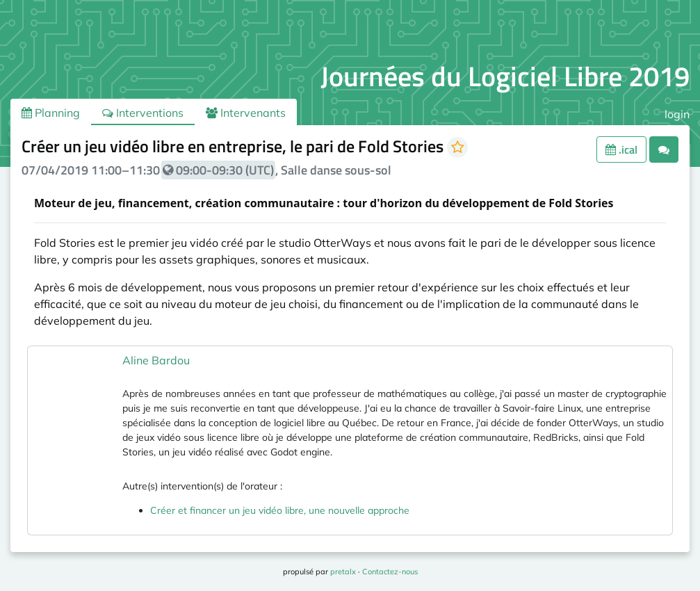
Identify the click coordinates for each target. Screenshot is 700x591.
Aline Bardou (156, 360)
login (677, 114)
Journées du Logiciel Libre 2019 (505, 76)
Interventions (143, 113)
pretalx (343, 572)
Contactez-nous (390, 572)
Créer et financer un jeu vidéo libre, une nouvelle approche (280, 510)
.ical (621, 149)
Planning (51, 113)
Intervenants (246, 113)
